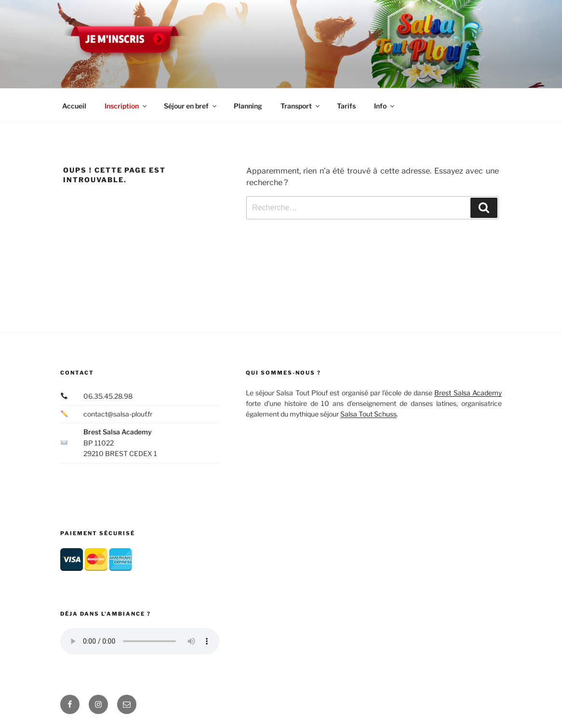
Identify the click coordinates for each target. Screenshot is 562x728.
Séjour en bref (191, 106)
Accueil (74, 106)
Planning (248, 106)
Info (385, 106)
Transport (301, 106)
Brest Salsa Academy (468, 393)
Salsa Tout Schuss (368, 414)
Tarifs (346, 106)
